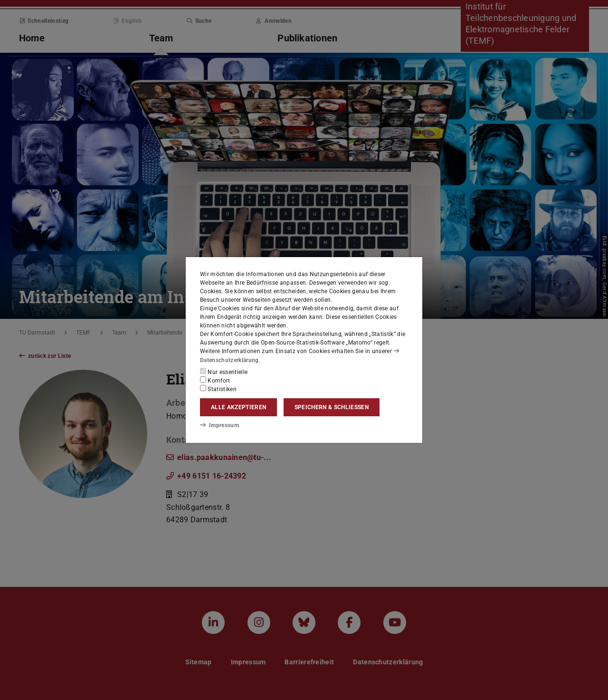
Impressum (219, 425)
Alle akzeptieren (238, 407)
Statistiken (218, 389)
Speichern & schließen (332, 407)
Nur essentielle (224, 372)
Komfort (215, 380)
